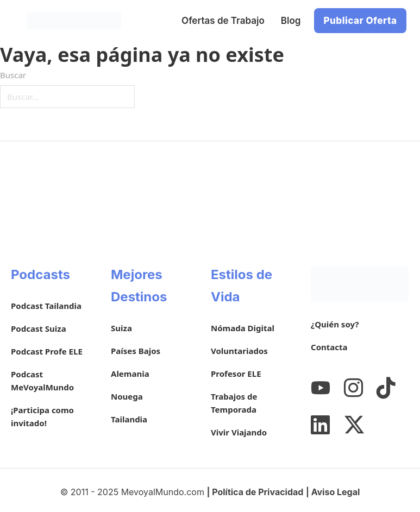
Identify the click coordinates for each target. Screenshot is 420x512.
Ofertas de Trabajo (223, 21)
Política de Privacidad (258, 492)
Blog (291, 21)
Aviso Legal (336, 492)
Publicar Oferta (360, 21)
